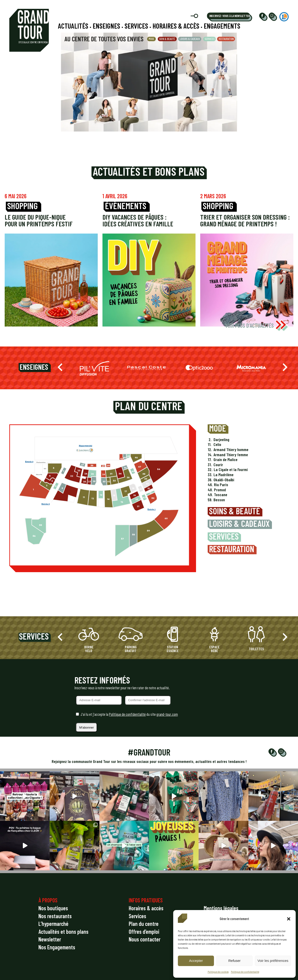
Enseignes (106, 26)
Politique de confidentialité (245, 972)
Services (136, 26)
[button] (289, 919)
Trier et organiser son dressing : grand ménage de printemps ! (245, 220)
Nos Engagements (57, 947)
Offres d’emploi (144, 932)
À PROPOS (48, 900)
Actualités (73, 26)
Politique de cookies (218, 972)
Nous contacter (145, 939)
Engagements (222, 26)
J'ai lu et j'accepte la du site (129, 714)
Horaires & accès (176, 26)
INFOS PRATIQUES (146, 900)
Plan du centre (144, 924)
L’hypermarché (53, 924)
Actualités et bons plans (63, 932)
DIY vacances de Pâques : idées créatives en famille (138, 220)
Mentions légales (221, 908)
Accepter (196, 961)
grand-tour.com (167, 714)
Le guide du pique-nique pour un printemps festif (39, 220)
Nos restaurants (55, 916)
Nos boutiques (53, 908)
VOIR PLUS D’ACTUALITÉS (257, 326)
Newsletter (50, 939)
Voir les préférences (273, 961)
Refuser (235, 961)
